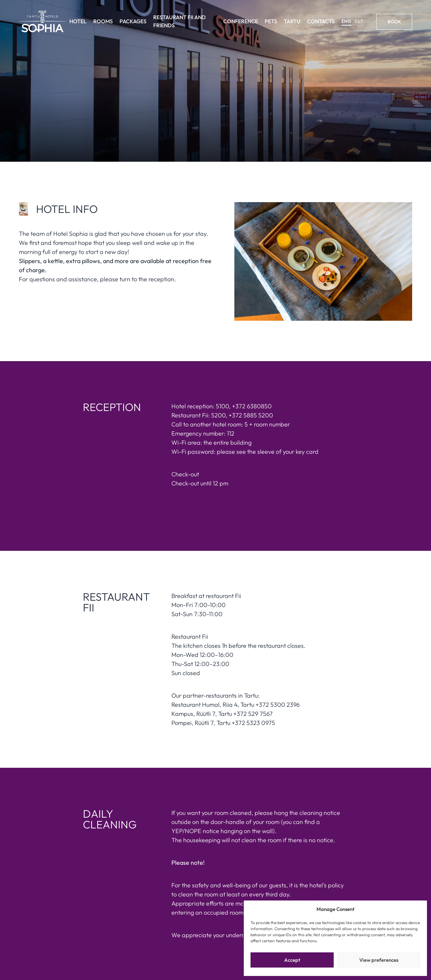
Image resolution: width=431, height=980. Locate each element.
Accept (292, 960)
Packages (133, 21)
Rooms (103, 21)
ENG (346, 21)
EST (359, 21)
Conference (241, 21)
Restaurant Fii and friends (179, 21)
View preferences (379, 960)
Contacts (321, 21)
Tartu (292, 21)
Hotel (78, 21)
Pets (271, 21)
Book (394, 22)
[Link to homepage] (42, 22)
